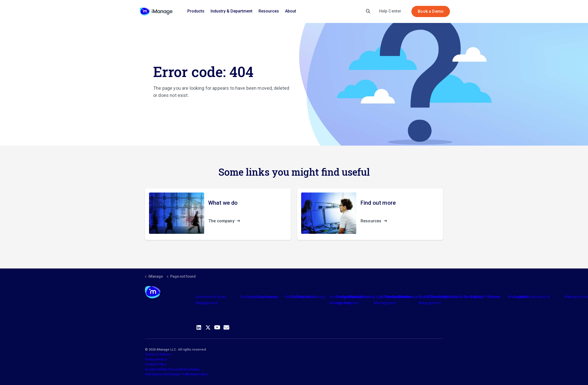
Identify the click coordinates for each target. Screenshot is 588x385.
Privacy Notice (156, 359)
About (291, 11)
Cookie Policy (156, 364)
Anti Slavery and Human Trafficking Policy (176, 374)
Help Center (390, 11)
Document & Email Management (211, 300)
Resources (269, 11)
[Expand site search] (368, 11)
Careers (494, 297)
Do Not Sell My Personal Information (172, 369)
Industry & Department (231, 11)
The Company (410, 297)
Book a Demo (431, 11)
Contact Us (541, 297)
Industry (354, 297)
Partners (304, 297)
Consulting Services (262, 297)
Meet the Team (456, 297)
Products (196, 11)
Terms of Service (158, 354)
